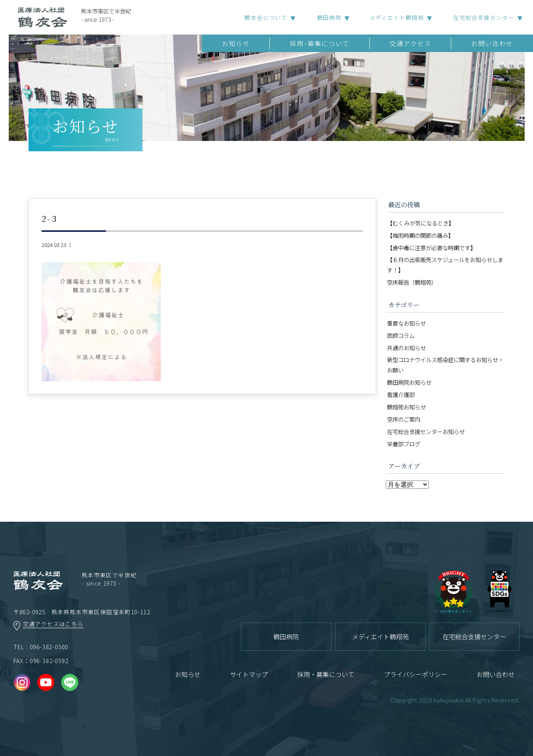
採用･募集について (319, 43)
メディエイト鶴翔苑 (397, 17)
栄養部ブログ (404, 444)
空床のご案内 (404, 419)
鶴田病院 (329, 17)
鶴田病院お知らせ (409, 382)
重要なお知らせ (406, 323)
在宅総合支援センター (484, 17)
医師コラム (401, 335)
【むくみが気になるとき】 (420, 223)
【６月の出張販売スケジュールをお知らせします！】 (445, 265)
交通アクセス (411, 43)
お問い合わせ (492, 43)
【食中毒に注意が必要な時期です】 (431, 248)
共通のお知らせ (406, 348)
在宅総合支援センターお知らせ (426, 431)
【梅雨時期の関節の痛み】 (420, 235)
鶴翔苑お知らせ (406, 407)
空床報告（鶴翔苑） (412, 282)
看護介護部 (401, 394)
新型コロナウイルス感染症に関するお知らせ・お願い (445, 365)
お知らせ (236, 43)
